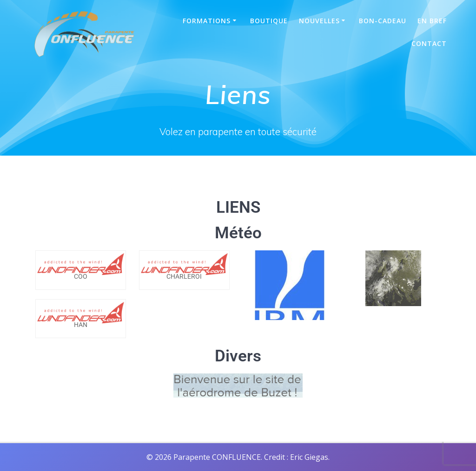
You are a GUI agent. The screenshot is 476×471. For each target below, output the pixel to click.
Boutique (269, 21)
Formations (207, 21)
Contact (429, 43)
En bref (432, 21)
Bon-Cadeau (383, 21)
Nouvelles (319, 21)
